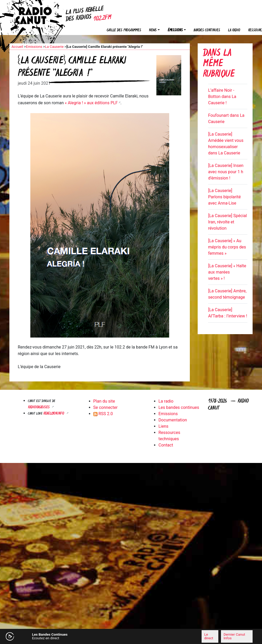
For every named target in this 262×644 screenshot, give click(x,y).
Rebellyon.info (54, 414)
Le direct (209, 636)
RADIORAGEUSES (39, 407)
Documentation (173, 420)
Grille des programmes (124, 30)
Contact (166, 445)
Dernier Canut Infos (234, 636)
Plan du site (104, 401)
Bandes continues (207, 30)
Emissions (34, 47)
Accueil (17, 47)
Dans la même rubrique (219, 64)
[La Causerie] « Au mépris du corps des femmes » (227, 247)
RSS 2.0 (103, 414)
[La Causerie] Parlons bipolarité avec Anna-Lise (224, 197)
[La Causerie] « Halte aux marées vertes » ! (227, 272)
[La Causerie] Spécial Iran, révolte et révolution (227, 222)
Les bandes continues (179, 407)
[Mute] (79, 636)
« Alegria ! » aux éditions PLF (91, 103)
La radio (234, 30)
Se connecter (106, 407)
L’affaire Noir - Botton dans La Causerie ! (222, 97)
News (153, 30)
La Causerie (54, 47)
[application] (131, 636)
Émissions (175, 30)
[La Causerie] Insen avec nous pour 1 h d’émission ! (226, 172)
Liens (163, 426)
